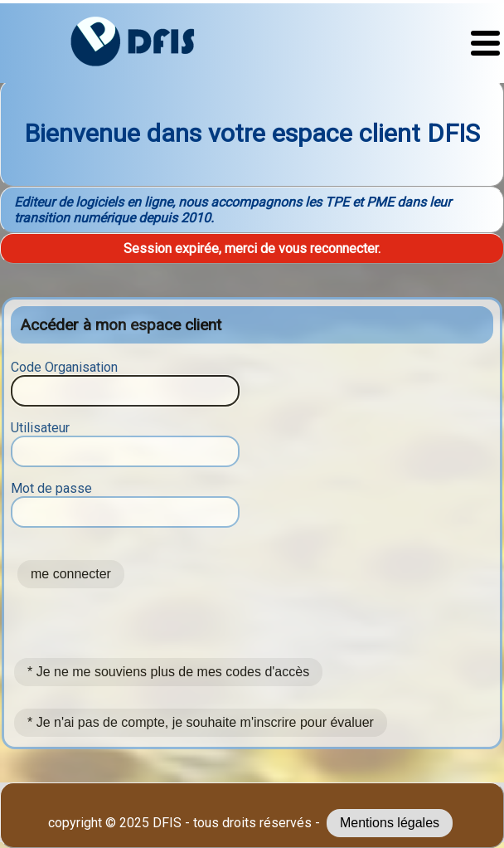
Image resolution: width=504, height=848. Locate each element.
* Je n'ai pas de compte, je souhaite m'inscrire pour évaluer (201, 722)
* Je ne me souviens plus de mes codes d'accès (168, 672)
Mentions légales (390, 823)
